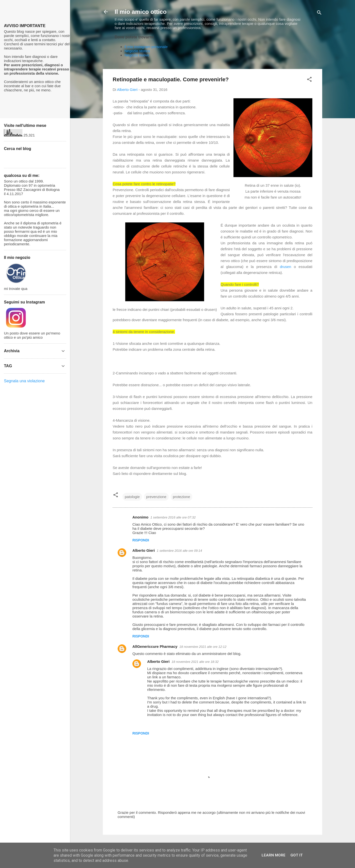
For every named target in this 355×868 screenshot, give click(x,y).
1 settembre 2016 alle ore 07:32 (173, 517)
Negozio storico (137, 51)
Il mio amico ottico (141, 12)
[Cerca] (319, 13)
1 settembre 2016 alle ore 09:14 (179, 551)
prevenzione (156, 497)
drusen (287, 267)
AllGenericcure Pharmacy (155, 646)
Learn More (274, 855)
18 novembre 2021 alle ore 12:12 (203, 647)
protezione (181, 497)
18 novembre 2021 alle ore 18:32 (195, 662)
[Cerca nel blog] (35, 158)
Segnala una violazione (24, 381)
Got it (297, 855)
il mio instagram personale (146, 47)
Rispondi (141, 540)
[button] (309, 80)
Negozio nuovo (137, 55)
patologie (132, 497)
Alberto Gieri (144, 550)
